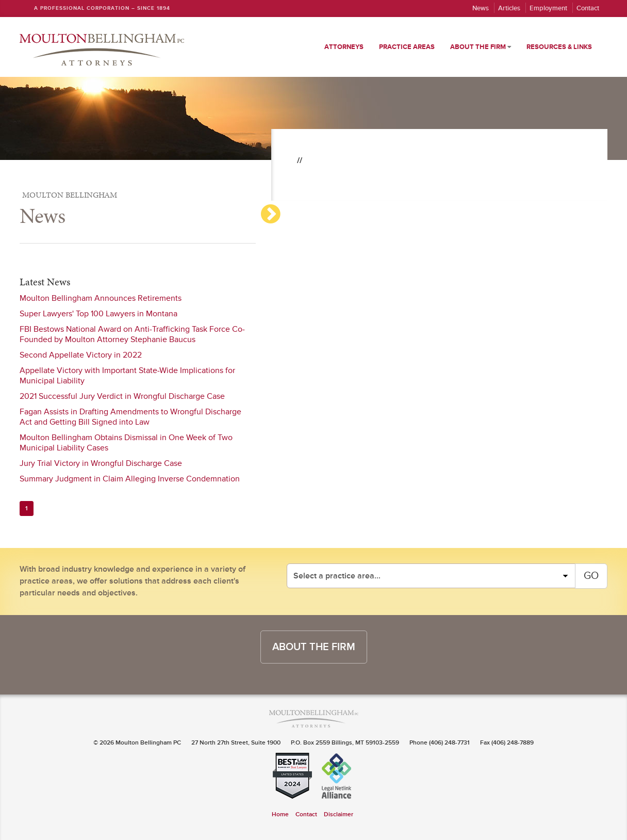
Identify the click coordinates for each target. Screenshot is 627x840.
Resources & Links (559, 47)
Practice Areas (407, 47)
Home (280, 814)
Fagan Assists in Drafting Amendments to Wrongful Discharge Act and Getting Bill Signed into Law (130, 417)
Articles (509, 8)
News (481, 8)
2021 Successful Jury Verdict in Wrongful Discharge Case (122, 396)
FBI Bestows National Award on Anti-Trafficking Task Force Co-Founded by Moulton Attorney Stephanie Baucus (132, 334)
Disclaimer (339, 814)
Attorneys (344, 47)
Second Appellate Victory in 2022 (81, 355)
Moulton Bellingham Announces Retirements (101, 298)
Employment (548, 8)
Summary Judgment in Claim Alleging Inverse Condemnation (130, 479)
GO (591, 576)
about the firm (314, 647)
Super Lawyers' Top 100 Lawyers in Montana (98, 314)
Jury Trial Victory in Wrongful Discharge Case (101, 463)
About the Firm (481, 47)
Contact (588, 8)
